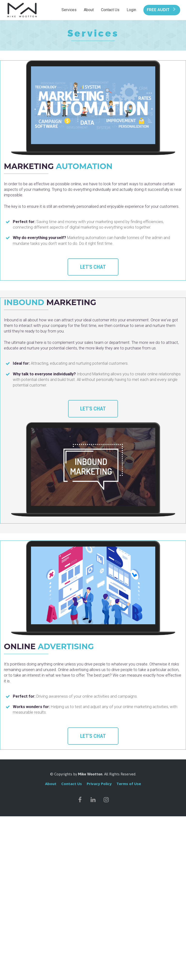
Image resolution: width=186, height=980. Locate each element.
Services (69, 10)
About (89, 10)
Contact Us (110, 10)
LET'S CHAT (93, 267)
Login (131, 10)
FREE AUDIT (161, 10)
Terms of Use (129, 784)
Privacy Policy (99, 784)
